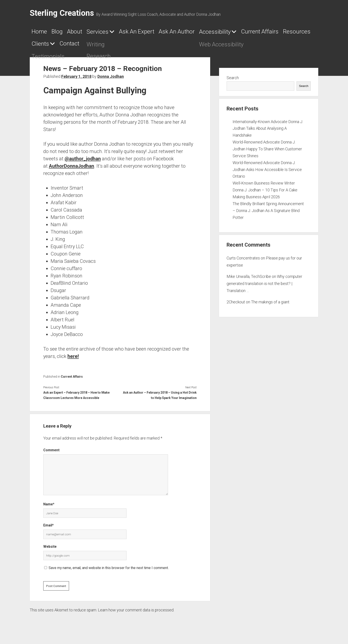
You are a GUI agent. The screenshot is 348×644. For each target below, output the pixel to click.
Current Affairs (54, 45)
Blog (64, 33)
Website (50, 548)
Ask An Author (214, 33)
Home (41, 33)
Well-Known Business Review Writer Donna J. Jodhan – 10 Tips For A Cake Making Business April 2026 (265, 192)
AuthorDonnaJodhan (71, 168)
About (87, 33)
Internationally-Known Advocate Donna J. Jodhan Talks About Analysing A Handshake (268, 130)
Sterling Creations (62, 13)
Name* (49, 506)
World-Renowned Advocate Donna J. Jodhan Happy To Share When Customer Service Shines (267, 151)
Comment (51, 452)
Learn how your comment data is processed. (136, 612)
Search (233, 80)
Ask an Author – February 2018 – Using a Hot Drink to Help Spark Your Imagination (160, 397)
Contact (170, 45)
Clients (133, 46)
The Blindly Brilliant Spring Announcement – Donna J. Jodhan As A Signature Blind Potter (268, 212)
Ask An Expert (163, 33)
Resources (100, 45)
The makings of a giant (270, 304)
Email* (48, 527)
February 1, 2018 (76, 78)
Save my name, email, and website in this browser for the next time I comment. (109, 570)
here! (73, 358)
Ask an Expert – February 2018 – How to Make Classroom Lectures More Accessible (76, 397)
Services (115, 33)
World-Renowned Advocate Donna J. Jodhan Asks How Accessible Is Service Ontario (267, 171)
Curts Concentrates (243, 260)
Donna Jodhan (111, 78)
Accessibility (261, 33)
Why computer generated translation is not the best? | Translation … (264, 285)
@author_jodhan (83, 160)
